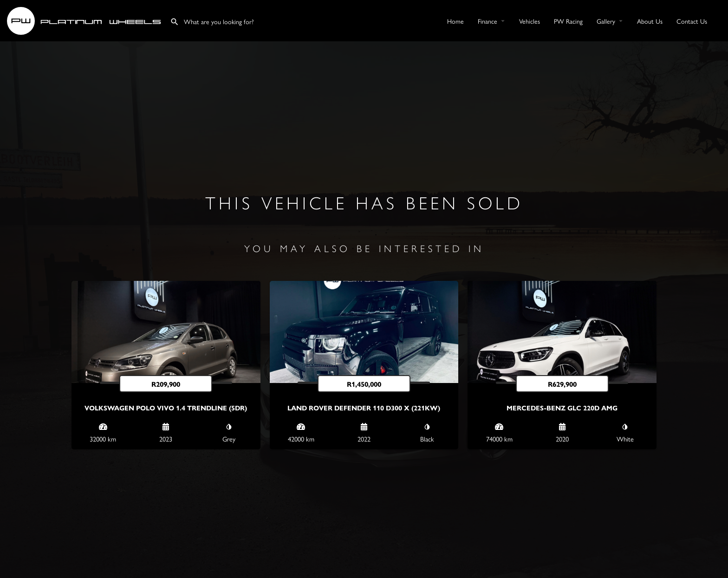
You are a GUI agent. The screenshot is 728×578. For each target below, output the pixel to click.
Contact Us (692, 21)
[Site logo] (85, 19)
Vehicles (530, 21)
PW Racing (568, 21)
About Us (650, 21)
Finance (487, 21)
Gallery (606, 21)
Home (455, 21)
